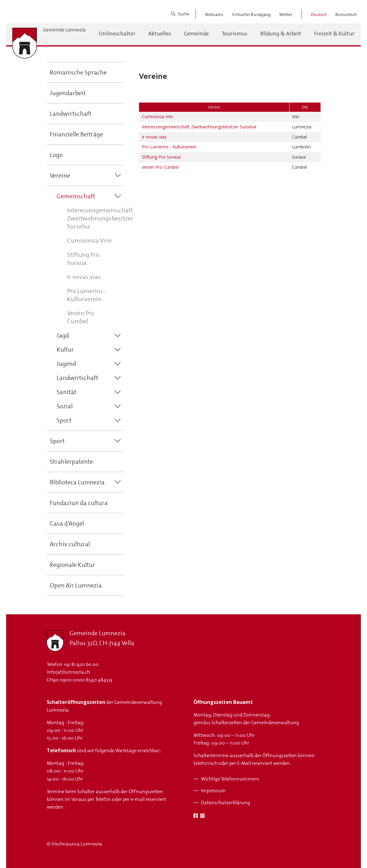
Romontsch (346, 14)
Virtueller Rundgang (251, 14)
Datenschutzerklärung (225, 803)
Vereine (60, 176)
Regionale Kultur (72, 565)
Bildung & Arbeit (281, 34)
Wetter (286, 14)
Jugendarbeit (68, 93)
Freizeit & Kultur (334, 34)
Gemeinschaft (76, 196)
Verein (214, 107)
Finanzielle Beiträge (76, 134)
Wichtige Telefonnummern (230, 779)
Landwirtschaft (71, 114)
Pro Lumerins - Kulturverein (87, 295)
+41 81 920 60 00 (81, 664)
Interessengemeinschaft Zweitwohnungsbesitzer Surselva (100, 218)
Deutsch (319, 14)
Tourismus (235, 34)
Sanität (66, 392)
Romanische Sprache (78, 72)
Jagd (63, 335)
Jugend (66, 364)
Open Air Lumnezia (76, 585)
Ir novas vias (84, 277)
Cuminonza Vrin (89, 240)
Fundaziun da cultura (79, 503)
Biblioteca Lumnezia (77, 482)
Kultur (65, 349)
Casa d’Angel (67, 523)
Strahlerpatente (71, 462)
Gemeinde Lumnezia (64, 30)
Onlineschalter (117, 34)
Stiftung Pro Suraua (83, 259)
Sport (64, 420)
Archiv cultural (70, 544)
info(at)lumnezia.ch (68, 672)
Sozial (65, 406)
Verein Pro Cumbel (81, 317)
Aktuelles (160, 34)
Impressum (213, 791)
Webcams (214, 14)
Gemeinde (196, 34)
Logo (56, 155)
